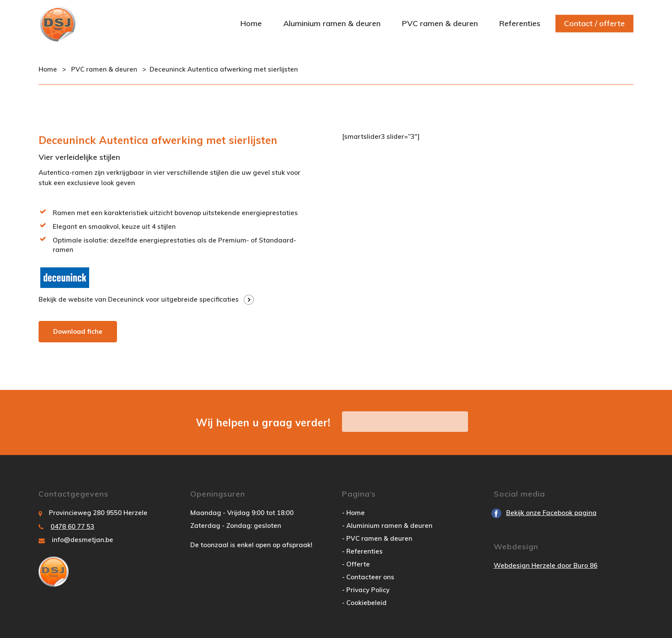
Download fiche (78, 331)
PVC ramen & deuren (104, 69)
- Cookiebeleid (364, 603)
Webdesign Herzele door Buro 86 (546, 565)
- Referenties (362, 551)
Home (48, 69)
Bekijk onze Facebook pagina (551, 513)
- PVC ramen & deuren (377, 538)
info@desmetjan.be (82, 540)
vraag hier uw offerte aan (405, 421)
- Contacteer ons (368, 577)
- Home (353, 513)
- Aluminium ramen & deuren (387, 526)
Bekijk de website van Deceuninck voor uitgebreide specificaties (139, 299)
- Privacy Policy (366, 590)
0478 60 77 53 (72, 526)
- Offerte (356, 564)
